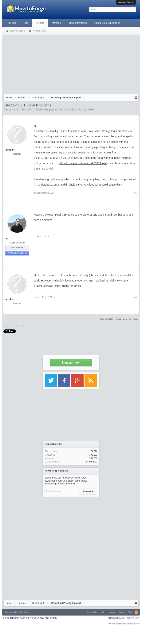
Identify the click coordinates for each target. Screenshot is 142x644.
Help (103, 612)
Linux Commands (78, 23)
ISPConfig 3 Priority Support (37, 109)
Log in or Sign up (126, 2)
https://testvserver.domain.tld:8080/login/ (83, 163)
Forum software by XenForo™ (30, 618)
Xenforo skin (11, 612)
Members (57, 23)
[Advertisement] (71, 64)
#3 (135, 297)
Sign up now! (71, 363)
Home (122, 612)
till (7, 239)
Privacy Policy (132, 618)
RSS (136, 612)
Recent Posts (39, 31)
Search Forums (17, 31)
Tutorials (11, 23)
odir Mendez (91, 462)
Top (130, 612)
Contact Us (92, 612)
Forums (40, 23)
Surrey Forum (133, 623)
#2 (135, 237)
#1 (135, 193)
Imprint (112, 612)
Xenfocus (25, 612)
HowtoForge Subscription (107, 23)
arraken (72, 109)
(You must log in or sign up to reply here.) (119, 319)
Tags (26, 23)
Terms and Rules (116, 618)
